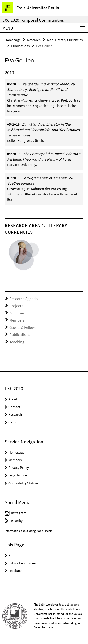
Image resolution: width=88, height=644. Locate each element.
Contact (14, 407)
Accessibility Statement (25, 483)
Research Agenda (24, 299)
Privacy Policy (19, 468)
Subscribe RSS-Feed (23, 563)
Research (34, 40)
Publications (20, 46)
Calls (12, 422)
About (13, 399)
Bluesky (17, 521)
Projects (16, 306)
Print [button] (12, 555)
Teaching (17, 342)
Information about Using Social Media (29, 531)
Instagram (19, 513)
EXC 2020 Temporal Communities (33, 20)
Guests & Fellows (23, 327)
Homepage (13, 40)
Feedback (15, 571)
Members (17, 320)
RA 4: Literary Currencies (65, 40)
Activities (17, 313)
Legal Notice (18, 475)
